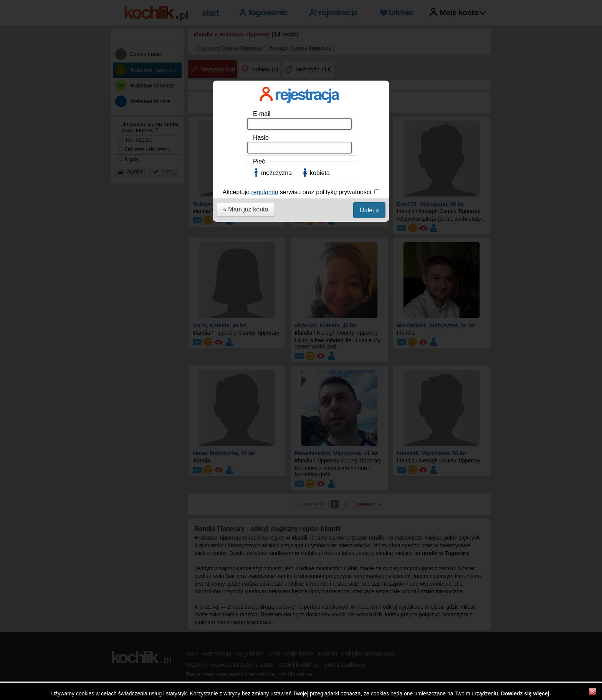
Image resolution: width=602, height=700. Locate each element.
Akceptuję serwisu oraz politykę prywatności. (299, 192)
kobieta (320, 173)
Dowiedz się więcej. (526, 693)
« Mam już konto (246, 209)
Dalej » (369, 210)
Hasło (261, 138)
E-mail (262, 114)
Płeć (259, 161)
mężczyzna (276, 173)
